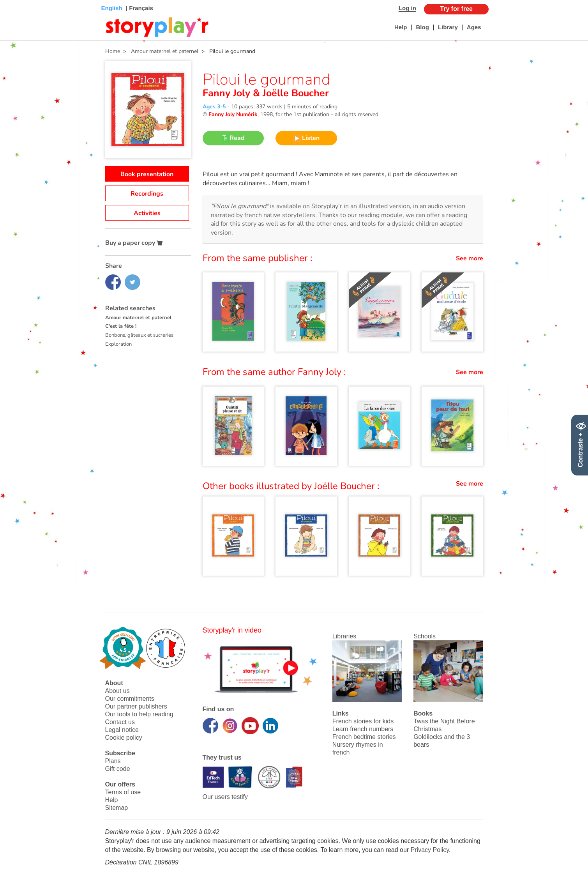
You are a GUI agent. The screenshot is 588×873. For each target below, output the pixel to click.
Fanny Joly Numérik (233, 114)
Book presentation (147, 174)
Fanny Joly (228, 93)
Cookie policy (124, 738)
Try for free (456, 9)
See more (470, 258)
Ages (474, 27)
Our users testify (225, 797)
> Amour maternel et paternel (159, 51)
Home (113, 51)
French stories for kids (363, 721)
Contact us (120, 722)
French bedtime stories (364, 737)
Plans (113, 761)
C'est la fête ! (121, 326)
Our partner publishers (136, 706)
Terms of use (123, 792)
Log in (407, 8)
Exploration (118, 344)
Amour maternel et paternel (138, 318)
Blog (423, 27)
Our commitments (130, 699)
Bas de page (16, 0)
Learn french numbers (363, 729)
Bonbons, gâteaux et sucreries (139, 335)
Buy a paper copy (134, 243)
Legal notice (122, 730)
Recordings (147, 194)
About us (117, 691)
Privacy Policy (430, 850)
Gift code (118, 769)
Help (401, 27)
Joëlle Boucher (294, 93)
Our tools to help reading (139, 714)
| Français (139, 8)
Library (448, 27)
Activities (147, 213)
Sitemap (117, 808)
